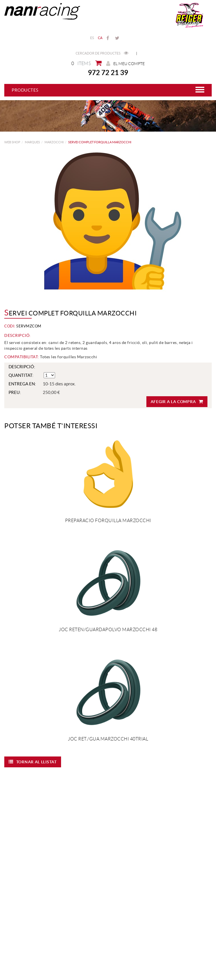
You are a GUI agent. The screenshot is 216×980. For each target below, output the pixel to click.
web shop (12, 142)
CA (100, 38)
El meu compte (125, 64)
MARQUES (32, 142)
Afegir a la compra (177, 402)
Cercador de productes (102, 53)
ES (92, 38)
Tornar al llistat (33, 762)
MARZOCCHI (54, 142)
